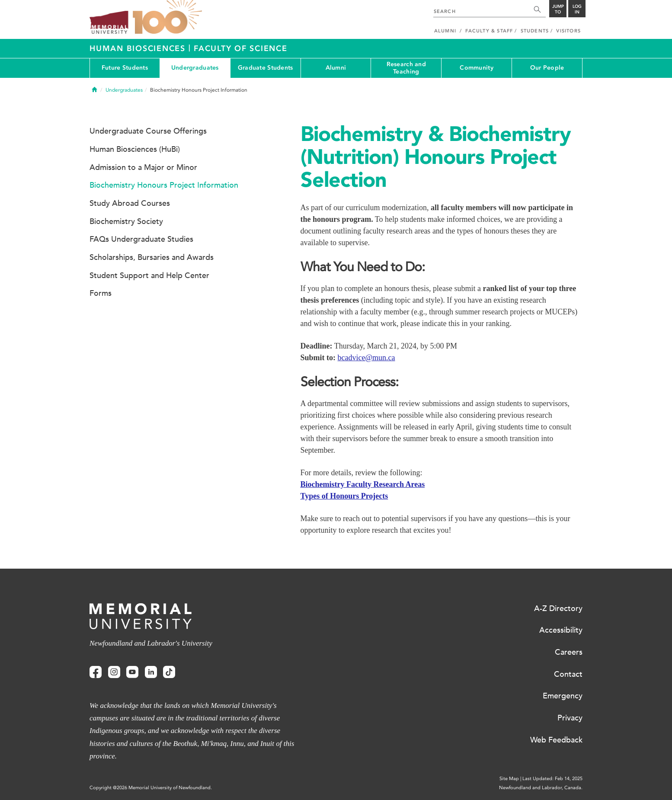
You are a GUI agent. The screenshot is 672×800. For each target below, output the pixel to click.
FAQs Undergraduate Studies (141, 239)
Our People (547, 68)
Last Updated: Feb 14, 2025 (552, 779)
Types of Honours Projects (344, 496)
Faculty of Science (241, 48)
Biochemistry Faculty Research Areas (363, 484)
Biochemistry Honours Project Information (164, 185)
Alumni (336, 68)
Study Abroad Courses (130, 203)
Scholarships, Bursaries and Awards (152, 257)
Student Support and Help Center (149, 275)
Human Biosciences (139, 48)
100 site (167, 17)
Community (477, 68)
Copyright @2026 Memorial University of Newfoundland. (151, 788)
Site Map (509, 779)
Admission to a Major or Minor (143, 167)
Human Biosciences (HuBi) (135, 149)
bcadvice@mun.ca (366, 358)
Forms (101, 293)
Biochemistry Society (126, 221)
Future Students (125, 68)
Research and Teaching (406, 68)
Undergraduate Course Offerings (148, 131)
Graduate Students (266, 68)
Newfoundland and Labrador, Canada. (541, 788)
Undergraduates (195, 68)
